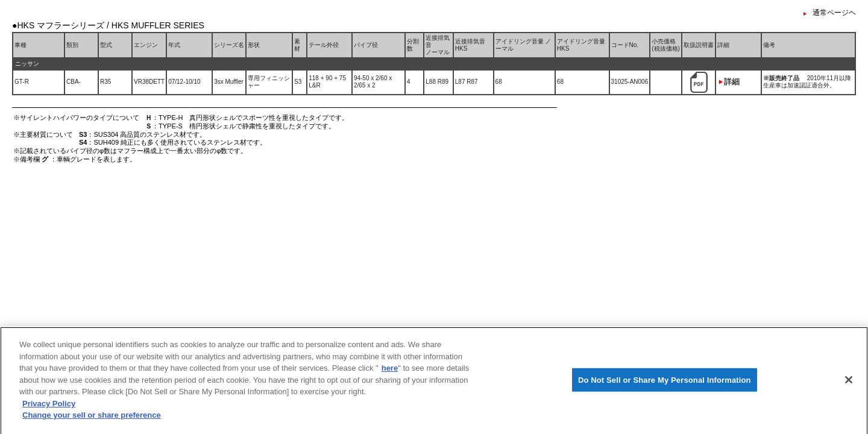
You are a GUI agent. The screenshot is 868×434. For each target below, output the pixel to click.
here (390, 371)
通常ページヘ (834, 13)
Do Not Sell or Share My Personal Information (665, 382)
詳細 (732, 82)
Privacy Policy (49, 406)
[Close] (849, 382)
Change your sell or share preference (92, 418)
